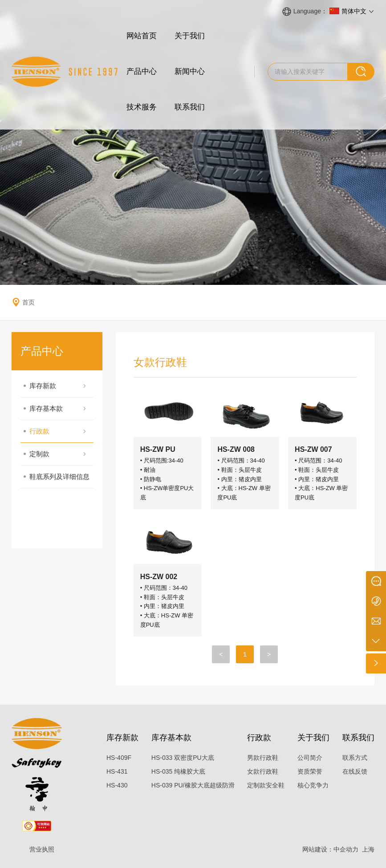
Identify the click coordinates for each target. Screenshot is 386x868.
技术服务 (142, 107)
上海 (368, 849)
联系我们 (190, 107)
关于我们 (190, 36)
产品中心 (142, 71)
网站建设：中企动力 (330, 849)
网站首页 (142, 36)
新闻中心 (190, 71)
